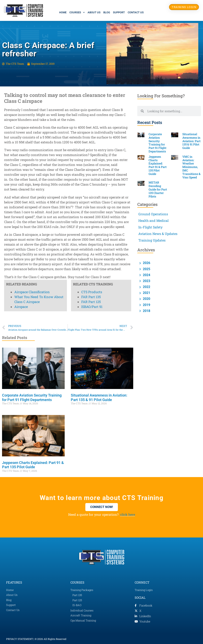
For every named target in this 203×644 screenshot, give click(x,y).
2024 (146, 275)
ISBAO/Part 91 (92, 56)
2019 (146, 305)
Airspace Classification (32, 41)
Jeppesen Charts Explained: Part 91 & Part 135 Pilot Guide (33, 465)
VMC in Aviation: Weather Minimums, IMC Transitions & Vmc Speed (191, 167)
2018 (146, 311)
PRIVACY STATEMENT (20, 639)
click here (128, 514)
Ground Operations (153, 214)
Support (119, 12)
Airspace (21, 56)
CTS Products (92, 41)
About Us (94, 12)
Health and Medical (153, 221)
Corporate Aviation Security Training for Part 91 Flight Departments (32, 397)
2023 (146, 281)
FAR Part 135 (91, 46)
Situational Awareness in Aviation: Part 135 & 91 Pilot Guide (99, 397)
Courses (77, 12)
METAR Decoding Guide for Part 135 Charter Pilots (158, 189)
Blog (107, 12)
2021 (146, 293)
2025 (146, 269)
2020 (146, 299)
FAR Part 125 (91, 51)
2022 (146, 287)
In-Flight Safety (150, 227)
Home (63, 12)
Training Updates (152, 240)
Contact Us (136, 12)
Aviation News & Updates (158, 234)
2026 (146, 263)
